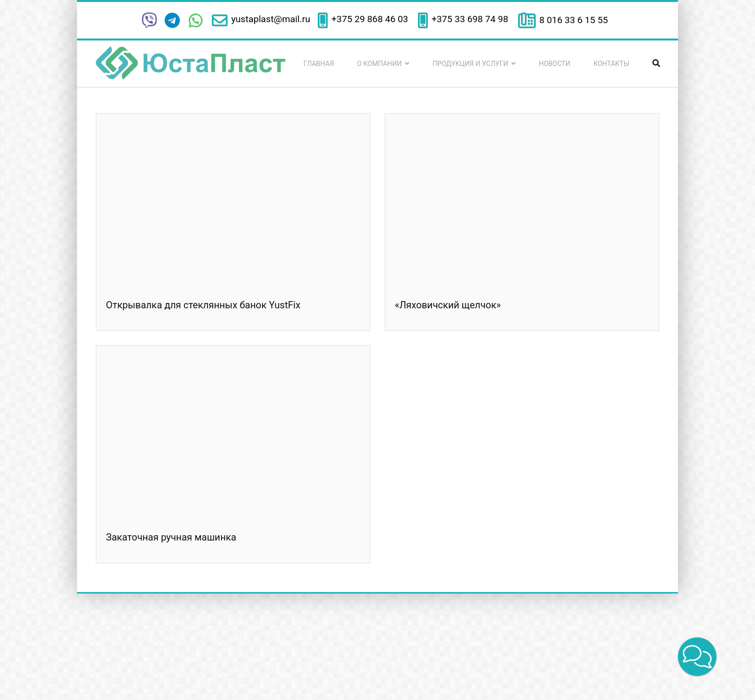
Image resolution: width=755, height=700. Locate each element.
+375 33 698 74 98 (471, 19)
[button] (697, 657)
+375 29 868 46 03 (371, 19)
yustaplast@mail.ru (271, 19)
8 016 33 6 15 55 (573, 20)
